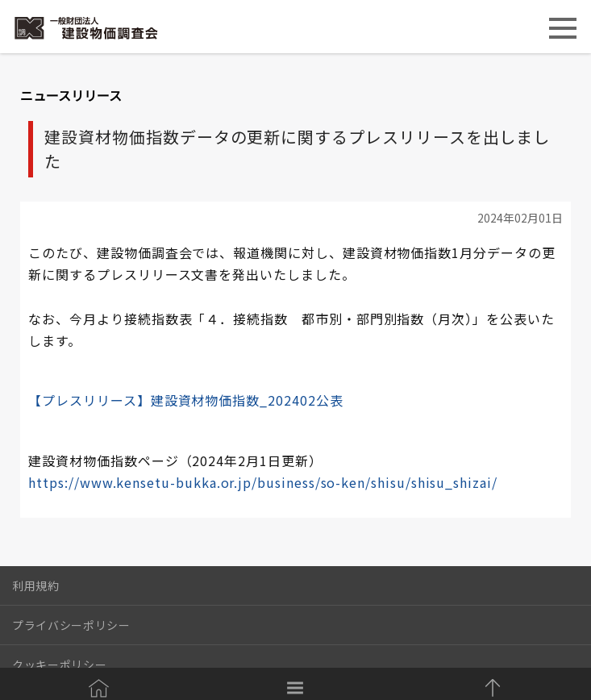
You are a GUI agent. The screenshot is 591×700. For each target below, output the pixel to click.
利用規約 (36, 585)
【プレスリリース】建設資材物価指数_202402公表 (185, 400)
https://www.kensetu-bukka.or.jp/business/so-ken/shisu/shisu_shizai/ (263, 482)
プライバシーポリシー (71, 625)
